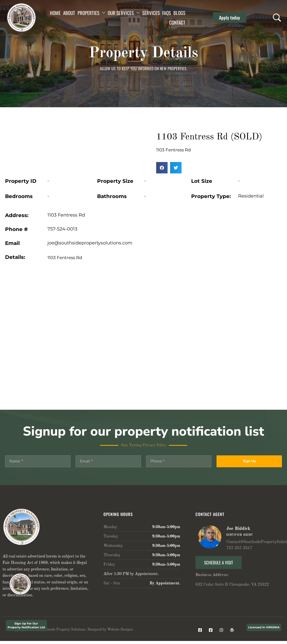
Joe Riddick (238, 529)
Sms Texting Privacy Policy (144, 445)
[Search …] (277, 18)
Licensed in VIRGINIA (264, 627)
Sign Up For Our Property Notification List (26, 625)
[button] (230, 17)
